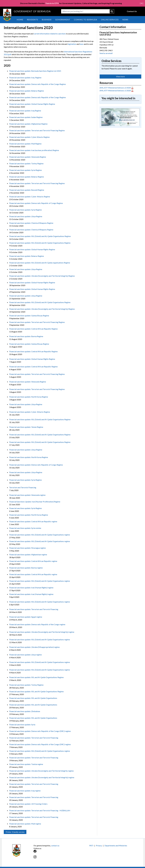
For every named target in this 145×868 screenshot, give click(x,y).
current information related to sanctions (50, 34)
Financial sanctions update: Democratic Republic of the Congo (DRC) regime (40, 731)
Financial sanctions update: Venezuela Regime (28, 157)
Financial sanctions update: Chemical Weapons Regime (31, 223)
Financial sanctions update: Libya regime (25, 655)
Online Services (110, 20)
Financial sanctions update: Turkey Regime (26, 163)
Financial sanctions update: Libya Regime (26, 216)
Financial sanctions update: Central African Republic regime (33, 521)
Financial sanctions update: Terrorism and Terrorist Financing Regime (37, 130)
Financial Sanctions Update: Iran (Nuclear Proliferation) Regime (35, 502)
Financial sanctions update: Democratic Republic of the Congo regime (37, 624)
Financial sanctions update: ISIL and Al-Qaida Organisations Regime (36, 677)
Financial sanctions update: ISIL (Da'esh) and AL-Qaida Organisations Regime (40, 236)
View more (120, 76)
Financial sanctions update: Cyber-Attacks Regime (30, 197)
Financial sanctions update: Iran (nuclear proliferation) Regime (34, 150)
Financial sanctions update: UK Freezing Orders (28, 804)
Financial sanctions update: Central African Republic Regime (33, 329)
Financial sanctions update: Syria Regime (25, 170)
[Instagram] (53, 858)
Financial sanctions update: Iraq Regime (25, 78)
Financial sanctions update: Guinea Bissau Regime (29, 316)
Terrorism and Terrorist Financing (23, 487)
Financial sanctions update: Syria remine (25, 528)
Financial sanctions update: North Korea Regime (29, 397)
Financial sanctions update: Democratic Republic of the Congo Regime (37, 84)
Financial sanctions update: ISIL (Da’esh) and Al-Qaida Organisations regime (40, 535)
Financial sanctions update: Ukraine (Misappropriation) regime (34, 647)
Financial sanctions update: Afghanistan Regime (28, 124)
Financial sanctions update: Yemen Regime (26, 427)
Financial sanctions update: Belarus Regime (27, 91)
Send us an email (106, 53)
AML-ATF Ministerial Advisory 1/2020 (115, 90)
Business (47, 20)
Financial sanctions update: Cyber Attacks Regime (29, 137)
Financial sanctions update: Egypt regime (26, 617)
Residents (33, 20)
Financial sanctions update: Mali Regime (25, 144)
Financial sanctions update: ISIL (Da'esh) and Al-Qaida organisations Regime (40, 263)
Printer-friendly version (15, 832)
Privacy (99, 846)
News (125, 20)
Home (20, 20)
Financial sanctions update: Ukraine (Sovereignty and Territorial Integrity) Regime (42, 276)
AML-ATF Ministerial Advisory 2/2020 (115, 88)
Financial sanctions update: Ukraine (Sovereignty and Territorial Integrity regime (41, 771)
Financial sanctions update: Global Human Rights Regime (32, 104)
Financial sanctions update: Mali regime (25, 824)
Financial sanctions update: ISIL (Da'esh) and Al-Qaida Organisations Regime (40, 243)
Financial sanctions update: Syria (22, 724)
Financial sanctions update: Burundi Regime (27, 190)
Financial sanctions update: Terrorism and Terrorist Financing (34, 609)
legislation (72, 44)
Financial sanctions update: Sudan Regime (26, 117)
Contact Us (132, 11)
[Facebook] (53, 852)
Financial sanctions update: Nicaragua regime (27, 548)
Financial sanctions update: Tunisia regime (26, 764)
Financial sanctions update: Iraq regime (25, 791)
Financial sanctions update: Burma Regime (26, 336)
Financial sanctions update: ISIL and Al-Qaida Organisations (33, 698)
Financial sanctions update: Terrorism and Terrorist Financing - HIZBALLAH (40, 810)
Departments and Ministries (116, 846)
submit (112, 11)
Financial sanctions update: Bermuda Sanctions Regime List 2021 (35, 71)
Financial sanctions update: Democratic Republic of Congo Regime (36, 203)
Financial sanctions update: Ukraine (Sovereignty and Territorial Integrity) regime (42, 632)
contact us (55, 846)
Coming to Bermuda (86, 20)
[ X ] (142, 3)
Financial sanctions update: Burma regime (26, 568)
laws (82, 44)
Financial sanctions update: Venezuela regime (27, 495)
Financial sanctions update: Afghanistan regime (28, 554)
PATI (91, 846)
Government (63, 20)
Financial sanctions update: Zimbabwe (25, 711)
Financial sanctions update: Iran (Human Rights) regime (31, 588)
